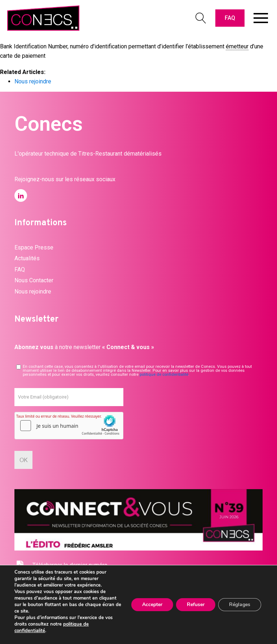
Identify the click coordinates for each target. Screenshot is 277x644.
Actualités (27, 258)
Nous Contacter (34, 280)
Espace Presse (34, 247)
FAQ (230, 18)
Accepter (152, 604)
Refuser (196, 604)
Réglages (240, 604)
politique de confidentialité (164, 375)
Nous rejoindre (33, 81)
